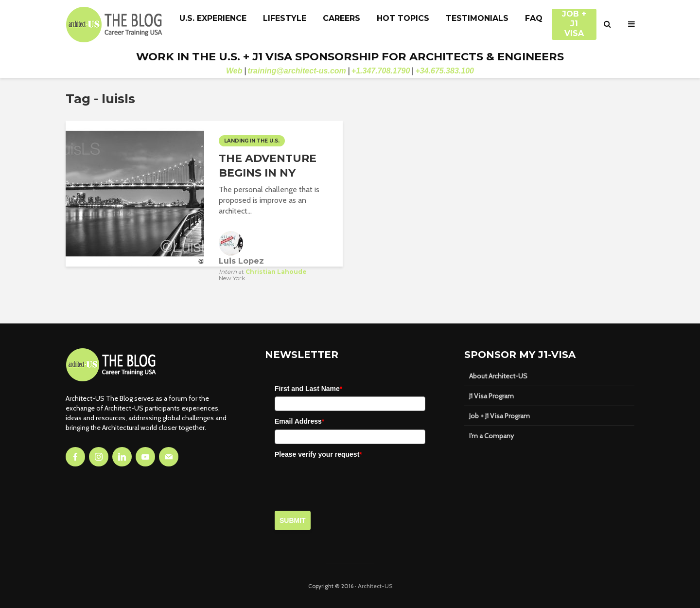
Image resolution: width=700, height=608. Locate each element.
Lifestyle (285, 18)
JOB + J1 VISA (574, 19)
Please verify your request (318, 454)
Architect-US (375, 586)
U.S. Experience (213, 18)
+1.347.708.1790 (381, 71)
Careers (341, 18)
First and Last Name (308, 389)
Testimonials (477, 18)
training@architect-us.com (297, 71)
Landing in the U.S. (252, 141)
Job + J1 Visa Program (499, 416)
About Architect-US (498, 376)
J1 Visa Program (491, 396)
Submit (293, 520)
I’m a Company (491, 436)
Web (234, 71)
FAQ (534, 18)
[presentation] (349, 481)
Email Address (299, 421)
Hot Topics (403, 18)
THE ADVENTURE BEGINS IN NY (268, 166)
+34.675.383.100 (445, 71)
